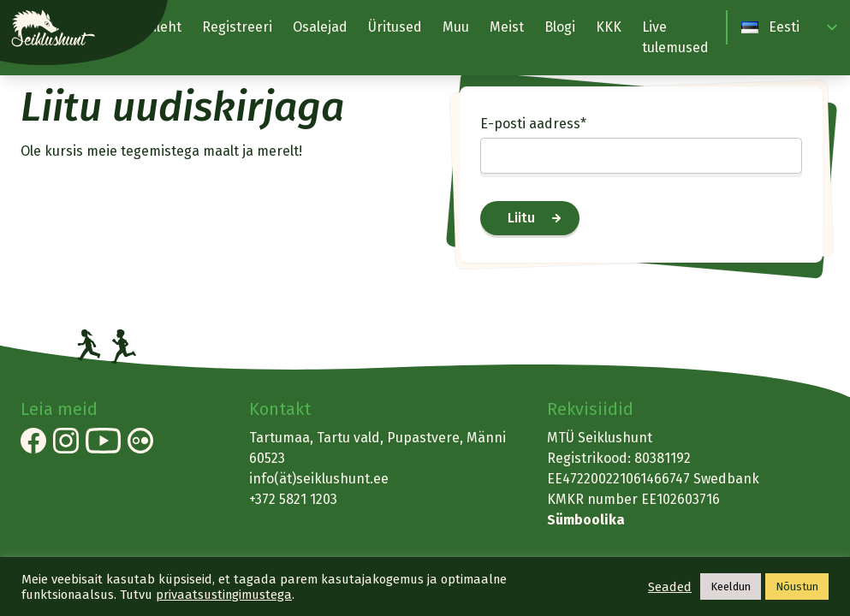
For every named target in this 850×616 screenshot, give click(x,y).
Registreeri (237, 27)
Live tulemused (675, 37)
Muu (456, 27)
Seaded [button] (670, 587)
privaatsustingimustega (224, 595)
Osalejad (320, 27)
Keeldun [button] (731, 586)
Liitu (521, 218)
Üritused (395, 27)
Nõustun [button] (797, 586)
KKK (609, 27)
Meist (507, 27)
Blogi (560, 27)
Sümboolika (586, 520)
